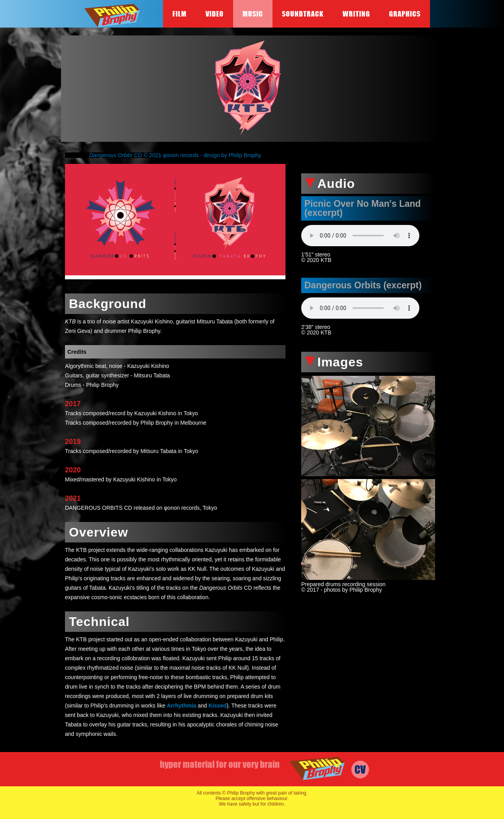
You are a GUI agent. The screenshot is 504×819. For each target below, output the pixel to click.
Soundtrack (303, 14)
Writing (356, 14)
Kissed (217, 706)
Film (180, 14)
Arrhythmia (182, 706)
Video (215, 14)
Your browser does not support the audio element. (360, 236)
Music (253, 14)
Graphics (405, 14)
